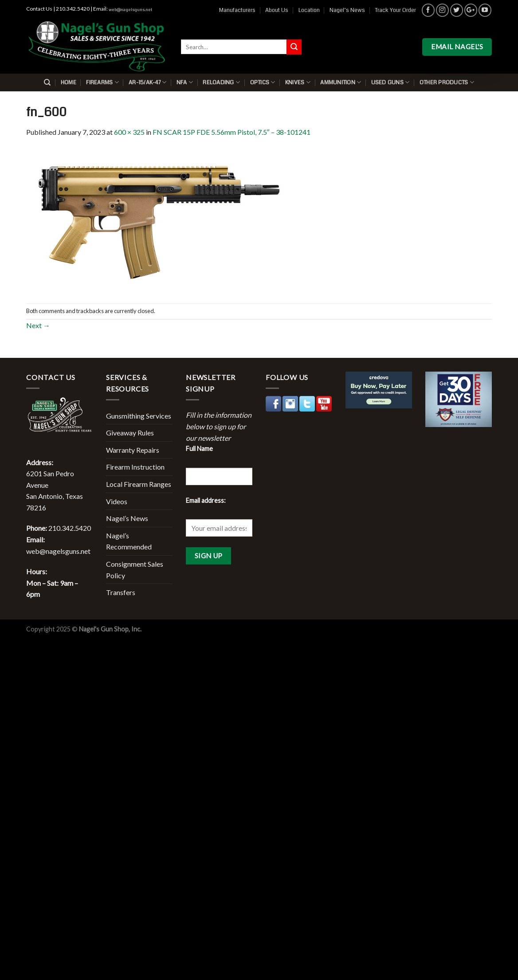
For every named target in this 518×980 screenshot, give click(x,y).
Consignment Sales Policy (135, 570)
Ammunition (341, 82)
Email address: (206, 500)
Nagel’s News (347, 10)
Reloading (221, 82)
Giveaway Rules (130, 433)
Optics (263, 82)
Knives (298, 82)
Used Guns (390, 82)
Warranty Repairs (133, 450)
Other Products (447, 82)
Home (69, 82)
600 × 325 (129, 132)
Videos (117, 501)
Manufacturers (237, 10)
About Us (277, 10)
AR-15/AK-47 (147, 82)
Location (309, 10)
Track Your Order (395, 10)
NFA (185, 82)
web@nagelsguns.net (130, 10)
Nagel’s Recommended (129, 541)
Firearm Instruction (135, 467)
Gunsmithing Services (139, 416)
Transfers (121, 592)
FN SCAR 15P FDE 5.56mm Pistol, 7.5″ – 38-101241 (232, 132)
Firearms (102, 82)
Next (38, 325)
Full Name (199, 449)
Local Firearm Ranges (139, 484)
